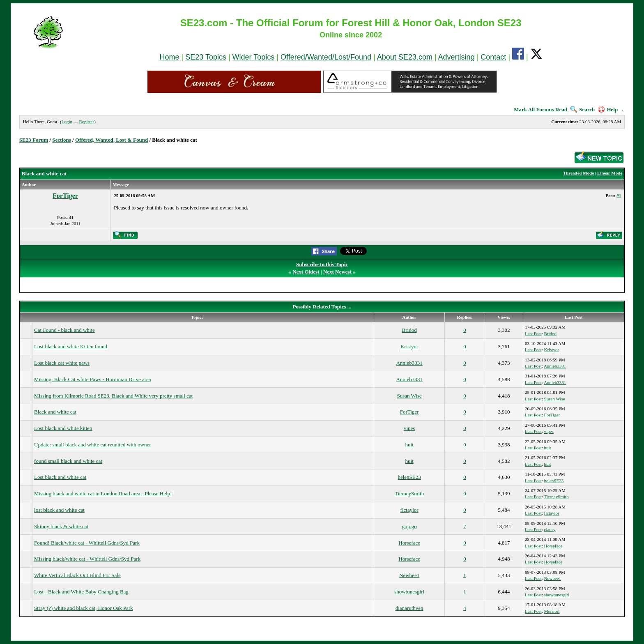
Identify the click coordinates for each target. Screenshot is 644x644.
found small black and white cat (68, 461)
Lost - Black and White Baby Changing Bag (81, 592)
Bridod (409, 330)
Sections (62, 140)
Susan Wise (409, 396)
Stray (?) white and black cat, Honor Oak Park (84, 608)
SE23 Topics (206, 57)
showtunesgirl (409, 592)
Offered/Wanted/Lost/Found (326, 57)
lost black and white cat (59, 510)
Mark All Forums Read (540, 109)
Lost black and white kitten (63, 428)
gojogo (409, 526)
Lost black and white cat (60, 477)
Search (583, 109)
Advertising (457, 57)
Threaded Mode (578, 173)
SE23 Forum (34, 140)
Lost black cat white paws (62, 363)
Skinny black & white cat (61, 526)
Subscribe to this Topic (322, 264)
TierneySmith (409, 493)
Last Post (533, 333)
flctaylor (409, 510)
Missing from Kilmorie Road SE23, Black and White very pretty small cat (113, 396)
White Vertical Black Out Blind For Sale (77, 575)
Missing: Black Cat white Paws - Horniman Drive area (93, 379)
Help (608, 109)
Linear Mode (610, 173)
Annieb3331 (409, 363)
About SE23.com (405, 57)
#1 (619, 195)
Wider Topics (254, 57)
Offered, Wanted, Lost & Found (112, 140)
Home (169, 57)
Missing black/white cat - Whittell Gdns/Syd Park (87, 559)
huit (409, 445)
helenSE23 (409, 477)
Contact (493, 57)
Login (67, 122)
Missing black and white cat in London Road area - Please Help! (103, 493)
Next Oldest (306, 272)
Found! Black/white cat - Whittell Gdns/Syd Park (87, 543)
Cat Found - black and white (64, 330)
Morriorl (552, 611)
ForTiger (65, 196)
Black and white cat (55, 412)
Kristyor (409, 346)
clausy (550, 529)
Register (86, 122)
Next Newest (337, 272)
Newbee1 (409, 575)
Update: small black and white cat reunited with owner (92, 445)
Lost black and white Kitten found (71, 346)
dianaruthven (409, 608)
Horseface (409, 543)
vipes (409, 428)
